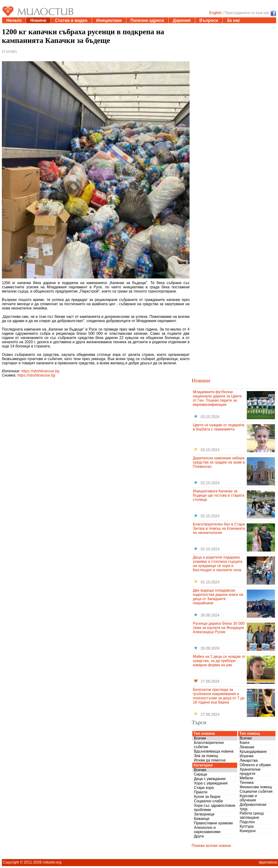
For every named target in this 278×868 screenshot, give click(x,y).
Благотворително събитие (209, 745)
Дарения (182, 20)
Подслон (247, 822)
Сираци (200, 774)
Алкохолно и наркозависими (207, 830)
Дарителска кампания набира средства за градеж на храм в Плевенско (219, 462)
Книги (244, 743)
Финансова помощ (256, 787)
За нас (234, 20)
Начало (14, 20)
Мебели (246, 778)
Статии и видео (71, 20)
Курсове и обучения (248, 798)
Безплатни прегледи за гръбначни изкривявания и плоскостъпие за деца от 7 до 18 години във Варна (219, 696)
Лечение (247, 747)
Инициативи (109, 20)
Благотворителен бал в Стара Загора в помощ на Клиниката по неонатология (219, 528)
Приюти (200, 792)
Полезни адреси (147, 20)
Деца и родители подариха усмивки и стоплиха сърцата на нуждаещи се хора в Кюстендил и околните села (218, 564)
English (215, 13)
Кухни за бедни (207, 797)
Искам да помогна (210, 760)
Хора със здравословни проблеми (214, 808)
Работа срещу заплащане (252, 815)
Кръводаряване (253, 752)
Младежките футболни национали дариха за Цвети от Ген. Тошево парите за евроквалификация (217, 398)
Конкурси (248, 831)
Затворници (204, 814)
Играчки (246, 756)
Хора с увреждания (211, 783)
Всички (200, 738)
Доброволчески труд (253, 807)
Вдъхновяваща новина (214, 751)
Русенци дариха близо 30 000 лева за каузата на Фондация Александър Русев (219, 628)
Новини (38, 20)
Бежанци (202, 819)
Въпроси (209, 20)
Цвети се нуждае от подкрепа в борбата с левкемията (219, 427)
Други (199, 836)
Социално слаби (208, 801)
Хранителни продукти (250, 771)
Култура (246, 826)
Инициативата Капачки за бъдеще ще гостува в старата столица (219, 495)
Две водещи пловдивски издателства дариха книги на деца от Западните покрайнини (218, 597)
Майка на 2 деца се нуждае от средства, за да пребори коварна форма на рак (219, 661)
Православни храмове (213, 823)
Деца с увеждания (210, 779)
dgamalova (268, 862)
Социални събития (256, 791)
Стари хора (204, 788)
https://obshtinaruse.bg (40, 371)
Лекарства (249, 760)
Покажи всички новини (211, 846)
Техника (246, 782)
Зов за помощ (206, 756)
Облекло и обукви (255, 765)
